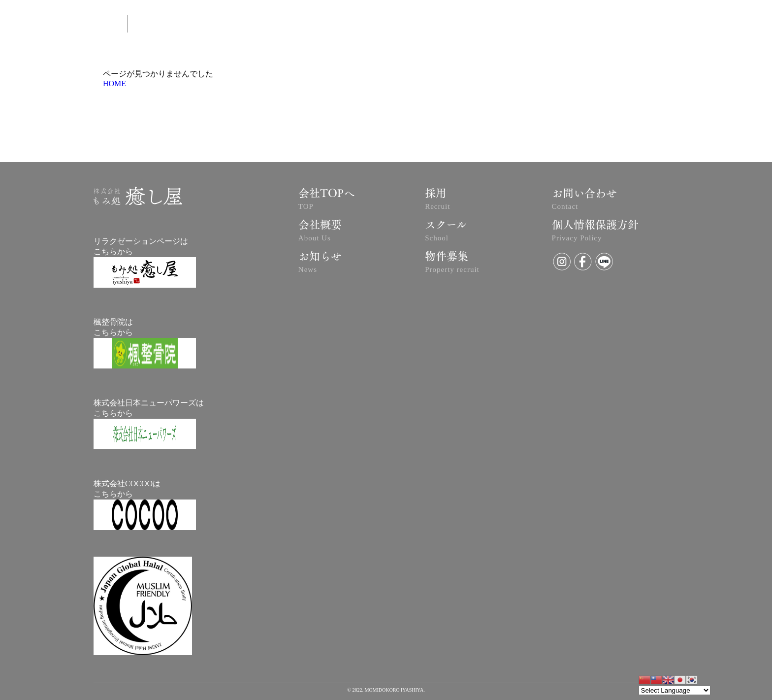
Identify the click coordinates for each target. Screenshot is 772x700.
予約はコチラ (419, 25)
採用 (437, 200)
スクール (446, 232)
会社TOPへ (326, 200)
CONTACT (516, 25)
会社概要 (320, 232)
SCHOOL (567, 25)
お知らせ (320, 264)
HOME (114, 83)
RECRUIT (693, 25)
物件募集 (452, 264)
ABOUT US (362, 25)
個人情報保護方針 (595, 232)
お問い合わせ (584, 200)
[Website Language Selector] (675, 690)
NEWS (470, 25)
